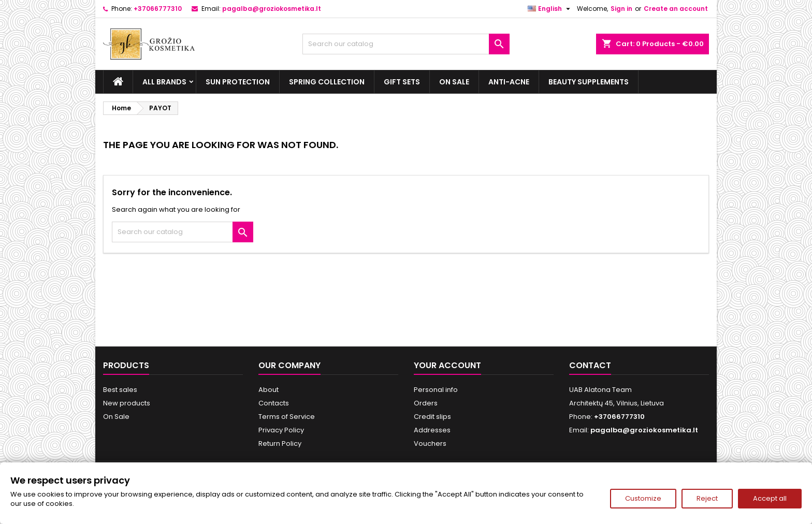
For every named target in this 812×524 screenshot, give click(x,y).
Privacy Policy (281, 430)
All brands (164, 82)
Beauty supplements (589, 82)
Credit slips (432, 417)
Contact (590, 365)
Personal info (436, 390)
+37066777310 (158, 9)
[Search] (406, 44)
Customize (643, 498)
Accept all (770, 498)
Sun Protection (238, 82)
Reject (707, 498)
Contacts (274, 403)
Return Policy (280, 443)
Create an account (676, 9)
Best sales (120, 390)
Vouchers (430, 443)
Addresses (432, 430)
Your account (447, 365)
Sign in (621, 9)
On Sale (454, 82)
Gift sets (402, 82)
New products (127, 403)
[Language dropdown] (550, 9)
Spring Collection (327, 82)
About (269, 390)
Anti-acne (509, 82)
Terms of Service (287, 417)
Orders (426, 403)
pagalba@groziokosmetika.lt (272, 9)
